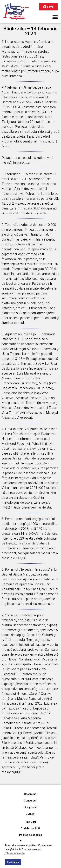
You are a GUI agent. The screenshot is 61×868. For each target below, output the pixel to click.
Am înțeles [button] (13, 862)
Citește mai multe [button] (15, 853)
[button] (55, 17)
